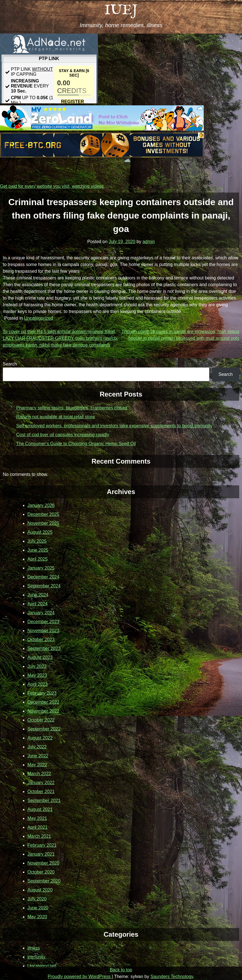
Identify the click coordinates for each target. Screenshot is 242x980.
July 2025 (37, 541)
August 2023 (40, 657)
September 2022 (44, 729)
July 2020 (37, 899)
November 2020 (43, 863)
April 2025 (37, 559)
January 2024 (41, 613)
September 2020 (44, 881)
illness (34, 948)
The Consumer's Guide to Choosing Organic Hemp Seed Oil (76, 444)
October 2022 (41, 720)
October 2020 (41, 872)
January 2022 (41, 783)
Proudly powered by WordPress (80, 977)
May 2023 (37, 675)
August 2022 (40, 738)
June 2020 (38, 908)
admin (149, 242)
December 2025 (43, 514)
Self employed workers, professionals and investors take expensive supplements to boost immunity (114, 426)
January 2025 (41, 568)
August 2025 (40, 532)
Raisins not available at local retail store (56, 417)
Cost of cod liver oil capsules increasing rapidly (63, 435)
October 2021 (41, 792)
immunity (36, 957)
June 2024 (38, 595)
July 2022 (37, 747)
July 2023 (37, 666)
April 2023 (37, 684)
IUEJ (121, 10)
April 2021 (37, 827)
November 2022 (43, 711)
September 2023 (44, 648)
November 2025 (43, 523)
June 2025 (38, 550)
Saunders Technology (172, 977)
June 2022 (38, 756)
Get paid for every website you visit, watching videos (52, 186)
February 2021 (42, 845)
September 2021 (44, 800)
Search (10, 364)
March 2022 (39, 774)
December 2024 (43, 577)
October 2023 (41, 640)
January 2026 (41, 505)
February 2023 (42, 693)
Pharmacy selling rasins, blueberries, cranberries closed (72, 408)
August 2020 (40, 890)
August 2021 (40, 809)
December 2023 (43, 622)
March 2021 (39, 836)
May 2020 (37, 917)
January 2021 (41, 854)
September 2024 (44, 586)
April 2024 (37, 604)
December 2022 (43, 702)
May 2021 (37, 818)
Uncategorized (38, 318)
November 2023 (43, 631)
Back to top (121, 970)
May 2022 (37, 765)
